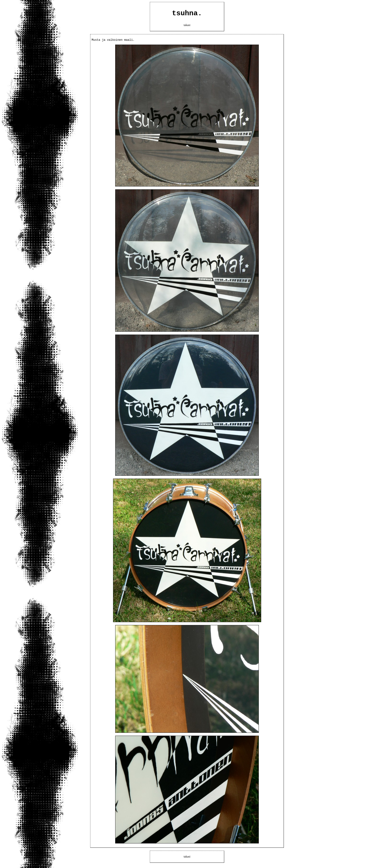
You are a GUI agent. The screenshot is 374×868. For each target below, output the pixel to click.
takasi (187, 27)
